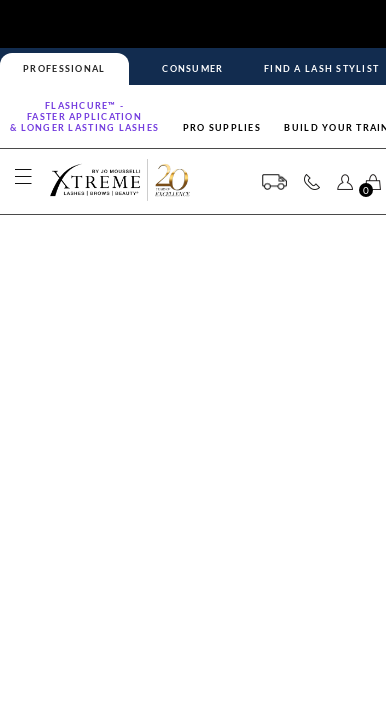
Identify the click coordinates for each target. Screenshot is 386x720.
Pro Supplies (222, 127)
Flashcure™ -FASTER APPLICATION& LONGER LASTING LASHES (84, 116)
